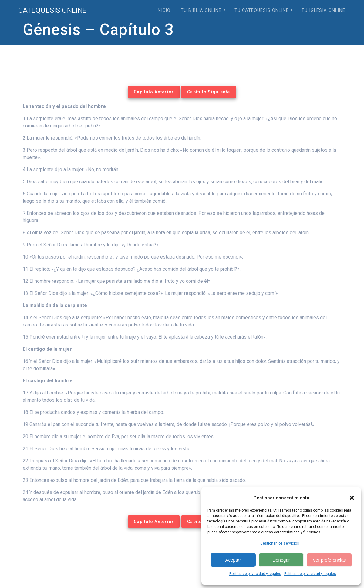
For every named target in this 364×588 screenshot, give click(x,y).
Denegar (281, 560)
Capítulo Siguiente (209, 92)
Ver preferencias (329, 560)
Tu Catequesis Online (262, 10)
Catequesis (52, 10)
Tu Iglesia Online (323, 10)
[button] (352, 498)
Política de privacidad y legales (255, 574)
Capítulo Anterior (154, 92)
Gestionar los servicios (280, 543)
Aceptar (233, 560)
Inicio (163, 10)
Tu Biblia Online (201, 10)
